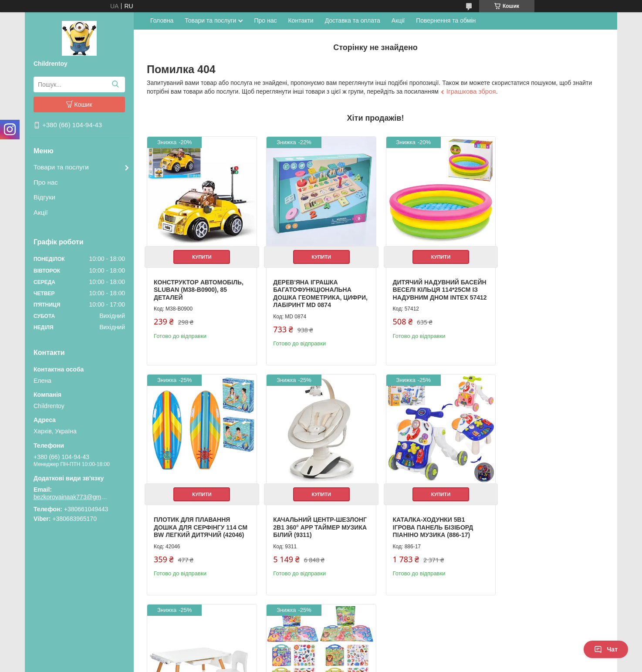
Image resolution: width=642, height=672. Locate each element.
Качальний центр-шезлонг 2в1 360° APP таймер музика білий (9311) (200, 522)
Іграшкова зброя (471, 91)
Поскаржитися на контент (302, 664)
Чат (606, 649)
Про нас (46, 182)
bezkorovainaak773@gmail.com (71, 497)
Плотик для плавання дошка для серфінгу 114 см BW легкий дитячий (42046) (545, 291)
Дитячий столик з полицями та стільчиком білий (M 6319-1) (430, 522)
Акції (41, 212)
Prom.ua (362, 648)
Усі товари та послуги (568, 618)
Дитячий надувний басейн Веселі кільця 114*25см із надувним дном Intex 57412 (424, 291)
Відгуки (44, 197)
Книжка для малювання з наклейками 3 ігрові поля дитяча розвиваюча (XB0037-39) (548, 525)
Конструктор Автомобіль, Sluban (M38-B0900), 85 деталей (199, 287)
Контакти (301, 20)
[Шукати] (115, 84)
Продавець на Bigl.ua (321, 656)
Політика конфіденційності (370, 664)
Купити (200, 254)
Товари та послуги (61, 167)
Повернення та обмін (446, 20)
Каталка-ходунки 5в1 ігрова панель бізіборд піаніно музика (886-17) (311, 522)
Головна (162, 20)
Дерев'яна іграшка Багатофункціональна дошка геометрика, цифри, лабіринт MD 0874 (312, 291)
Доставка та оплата (353, 20)
